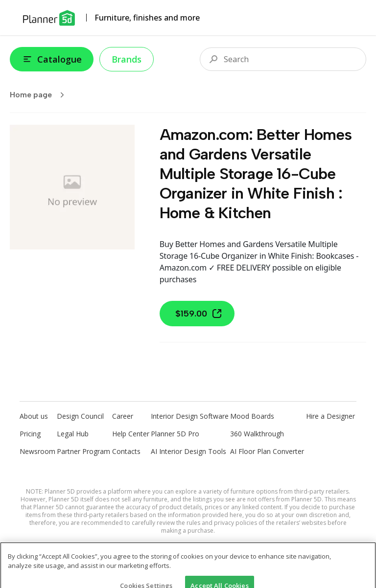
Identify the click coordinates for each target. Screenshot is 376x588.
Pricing (30, 434)
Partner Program (83, 451)
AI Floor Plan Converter (267, 451)
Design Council (80, 416)
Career (123, 416)
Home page (40, 95)
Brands (127, 59)
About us (34, 416)
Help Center (131, 434)
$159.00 (199, 314)
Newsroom (37, 451)
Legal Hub (73, 434)
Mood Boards (252, 416)
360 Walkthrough (257, 434)
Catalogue (52, 59)
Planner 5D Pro (175, 434)
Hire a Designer (330, 416)
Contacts (126, 451)
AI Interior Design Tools (188, 451)
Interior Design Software (190, 416)
